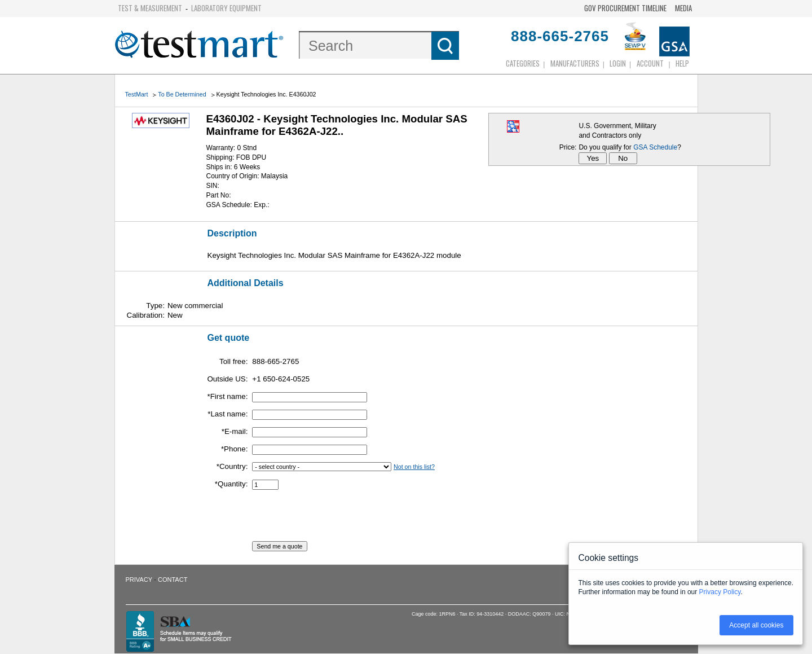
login (618, 63)
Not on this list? (414, 467)
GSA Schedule (655, 147)
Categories (523, 63)
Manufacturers (575, 63)
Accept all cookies (756, 625)
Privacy (139, 580)
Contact (173, 580)
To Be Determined (182, 94)
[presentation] (338, 519)
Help (682, 63)
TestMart (137, 94)
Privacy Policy (720, 592)
